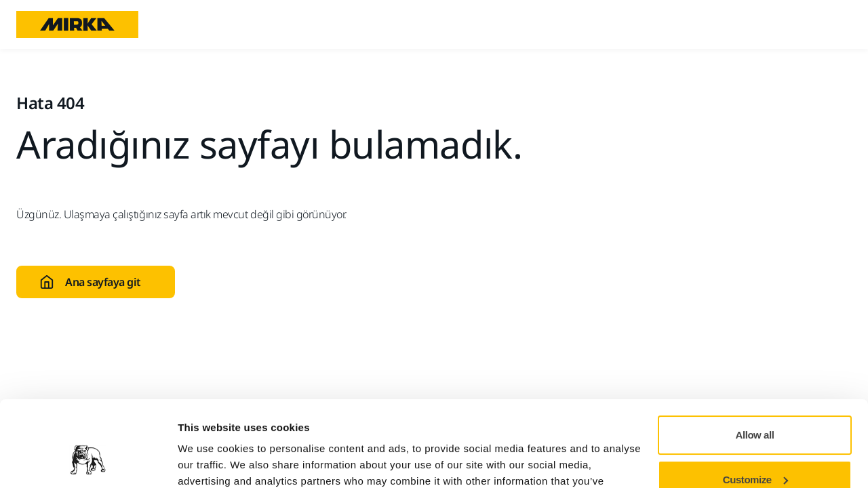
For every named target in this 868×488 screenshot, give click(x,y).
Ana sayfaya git (90, 282)
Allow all (755, 362)
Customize (755, 406)
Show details (209, 461)
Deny (755, 450)
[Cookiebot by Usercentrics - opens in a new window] (88, 462)
